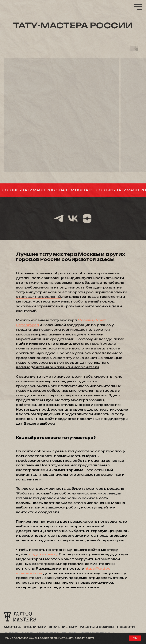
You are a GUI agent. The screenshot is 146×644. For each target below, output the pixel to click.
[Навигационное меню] (138, 7)
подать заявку (43, 554)
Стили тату (35, 627)
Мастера (12, 627)
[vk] (73, 218)
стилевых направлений (38, 297)
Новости (126, 627)
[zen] (87, 218)
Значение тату (63, 627)
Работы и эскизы (97, 627)
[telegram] (59, 218)
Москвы (85, 320)
